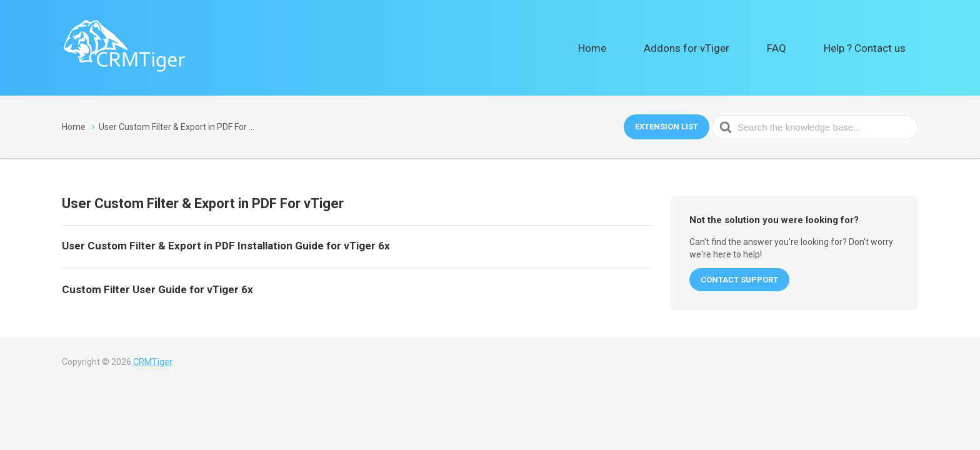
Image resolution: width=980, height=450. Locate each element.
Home (659, 47)
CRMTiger (152, 362)
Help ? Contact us (875, 47)
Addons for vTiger (734, 47)
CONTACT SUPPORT (739, 280)
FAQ (805, 47)
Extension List (667, 127)
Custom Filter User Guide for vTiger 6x (157, 289)
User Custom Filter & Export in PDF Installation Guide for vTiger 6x (226, 246)
